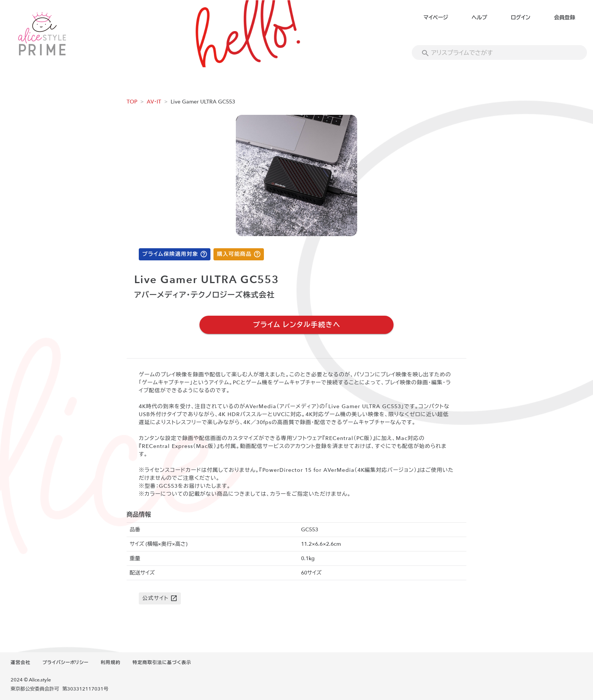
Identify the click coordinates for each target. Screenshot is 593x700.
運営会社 (20, 662)
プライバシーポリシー (66, 662)
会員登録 (565, 18)
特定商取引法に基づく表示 (162, 662)
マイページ (436, 18)
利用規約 (111, 662)
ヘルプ (479, 18)
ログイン (520, 18)
